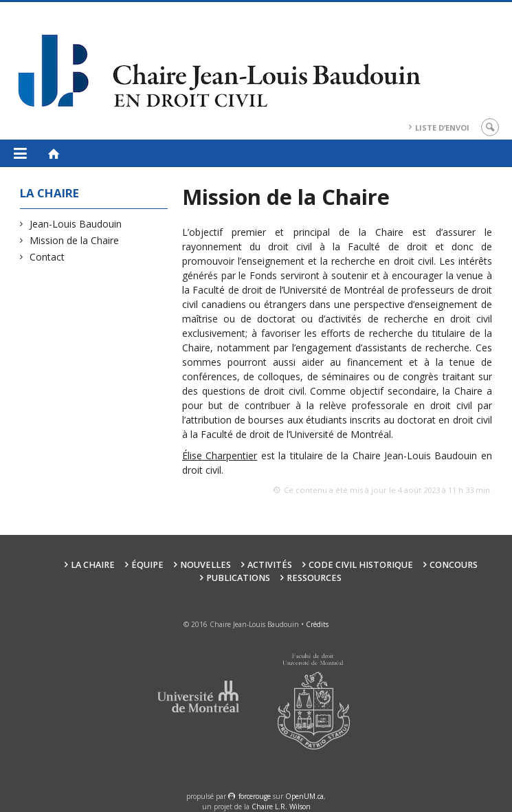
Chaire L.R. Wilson (281, 806)
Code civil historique (361, 565)
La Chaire (93, 565)
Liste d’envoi (442, 128)
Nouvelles (205, 565)
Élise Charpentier (220, 456)
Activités (270, 565)
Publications (238, 578)
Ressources (314, 578)
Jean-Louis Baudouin (76, 224)
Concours (454, 565)
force (255, 796)
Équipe (147, 565)
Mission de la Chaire (75, 240)
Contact (47, 257)
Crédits (317, 624)
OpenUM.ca (304, 796)
